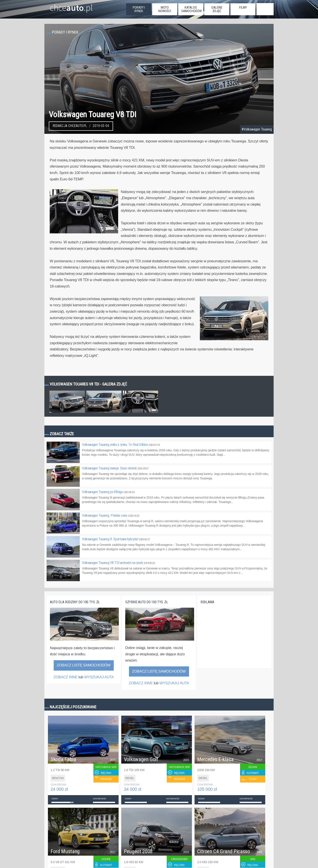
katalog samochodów (191, 9)
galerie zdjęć (217, 9)
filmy (243, 8)
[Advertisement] (234, 639)
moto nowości (165, 9)
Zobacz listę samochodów (84, 665)
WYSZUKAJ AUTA (99, 677)
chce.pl (66, 6)
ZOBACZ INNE (65, 677)
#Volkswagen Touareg (257, 129)
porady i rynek (139, 9)
